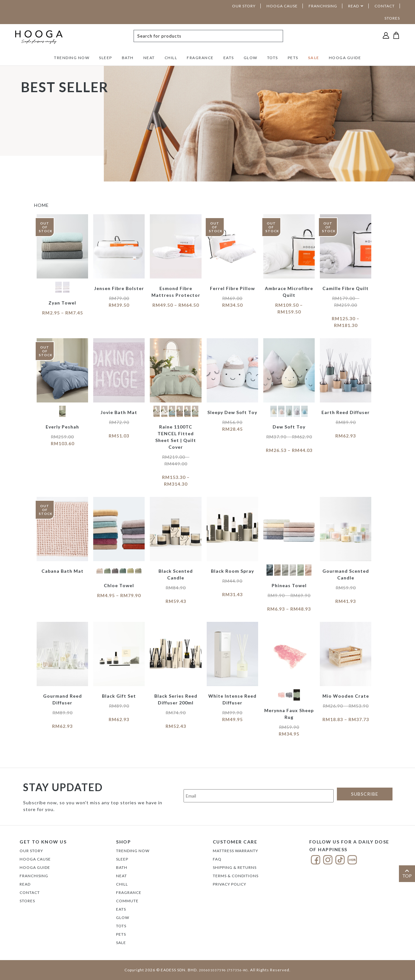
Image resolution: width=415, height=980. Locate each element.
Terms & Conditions (236, 876)
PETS (293, 58)
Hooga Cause (35, 859)
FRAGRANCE (200, 58)
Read (25, 884)
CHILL (171, 58)
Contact (30, 892)
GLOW (251, 58)
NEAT (149, 58)
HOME (41, 205)
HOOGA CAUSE (282, 6)
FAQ (217, 859)
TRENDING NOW (72, 58)
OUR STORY (244, 6)
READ (354, 6)
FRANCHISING (323, 6)
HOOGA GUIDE (345, 58)
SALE (314, 58)
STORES (392, 18)
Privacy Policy (230, 884)
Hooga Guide (35, 867)
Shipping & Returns (235, 867)
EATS (229, 58)
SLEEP (106, 58)
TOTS (273, 58)
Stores (27, 901)
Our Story (31, 851)
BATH (128, 58)
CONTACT (385, 6)
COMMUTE (127, 901)
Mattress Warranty (235, 851)
